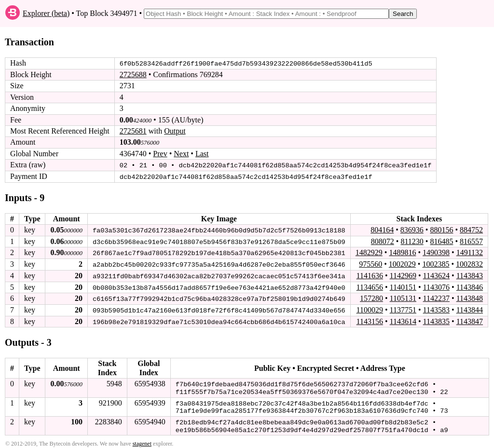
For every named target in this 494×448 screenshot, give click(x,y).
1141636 (369, 275)
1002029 (402, 263)
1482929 (369, 252)
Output (175, 131)
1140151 (403, 286)
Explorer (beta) (46, 13)
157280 (371, 297)
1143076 (436, 286)
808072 (383, 240)
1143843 (470, 275)
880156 (441, 229)
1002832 (469, 263)
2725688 (133, 75)
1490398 (436, 252)
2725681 (133, 131)
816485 (441, 240)
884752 (471, 229)
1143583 (436, 308)
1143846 (470, 286)
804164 (382, 229)
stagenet (142, 439)
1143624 (436, 275)
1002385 (436, 263)
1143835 (436, 319)
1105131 (403, 297)
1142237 (436, 297)
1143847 (470, 319)
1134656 (369, 286)
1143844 (470, 308)
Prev (160, 154)
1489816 (402, 252)
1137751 (403, 308)
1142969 (403, 275)
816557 (471, 240)
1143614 (403, 319)
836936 (412, 229)
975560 (370, 263)
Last (202, 154)
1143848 (470, 297)
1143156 (369, 319)
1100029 (369, 308)
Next (181, 154)
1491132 (470, 252)
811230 (412, 240)
